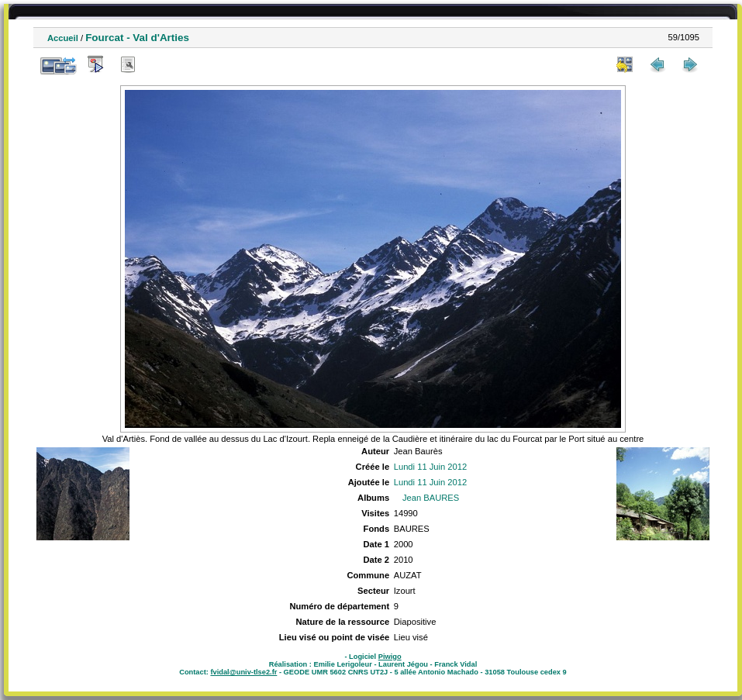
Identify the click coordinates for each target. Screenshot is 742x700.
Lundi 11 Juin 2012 (431, 467)
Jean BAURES (431, 498)
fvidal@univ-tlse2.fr (243, 672)
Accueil (63, 38)
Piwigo (390, 657)
